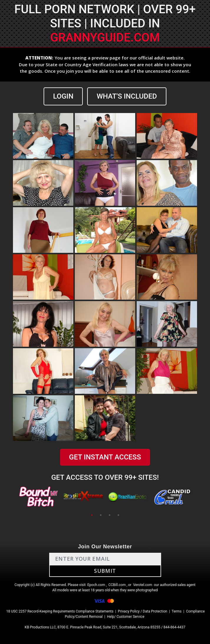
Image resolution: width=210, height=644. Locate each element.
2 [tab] (101, 515)
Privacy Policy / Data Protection (143, 611)
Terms (177, 611)
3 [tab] (110, 515)
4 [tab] (118, 515)
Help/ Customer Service (126, 617)
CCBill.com (117, 585)
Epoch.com (96, 585)
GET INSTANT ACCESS (105, 457)
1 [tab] (92, 515)
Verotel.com (143, 585)
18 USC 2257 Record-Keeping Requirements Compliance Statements (60, 611)
